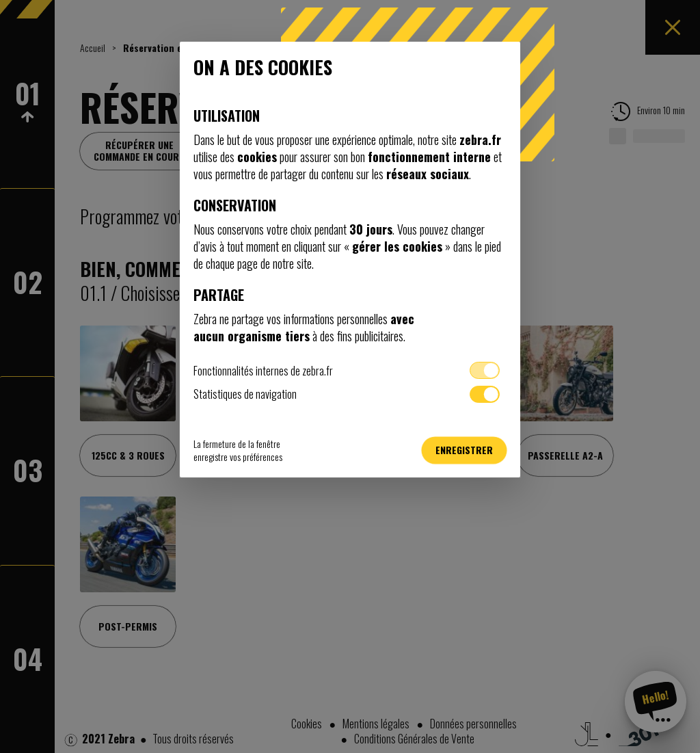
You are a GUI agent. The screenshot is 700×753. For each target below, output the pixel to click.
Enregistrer (464, 450)
